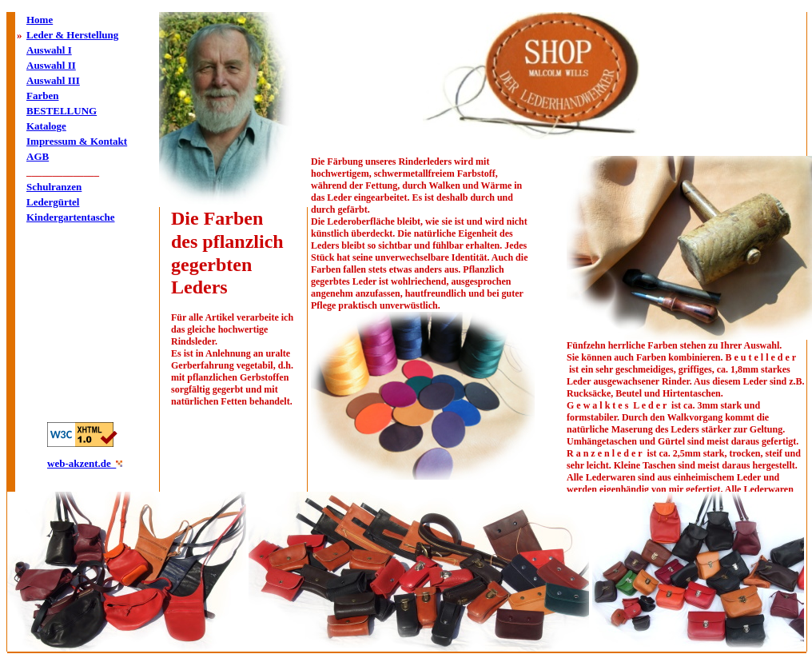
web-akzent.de (82, 463)
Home (40, 20)
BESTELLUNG (62, 111)
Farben (42, 96)
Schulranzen (54, 187)
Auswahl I (49, 50)
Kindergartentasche (70, 217)
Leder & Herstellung (72, 35)
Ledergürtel (53, 202)
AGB (38, 156)
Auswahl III (53, 80)
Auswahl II (51, 65)
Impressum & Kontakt (77, 141)
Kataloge (46, 126)
